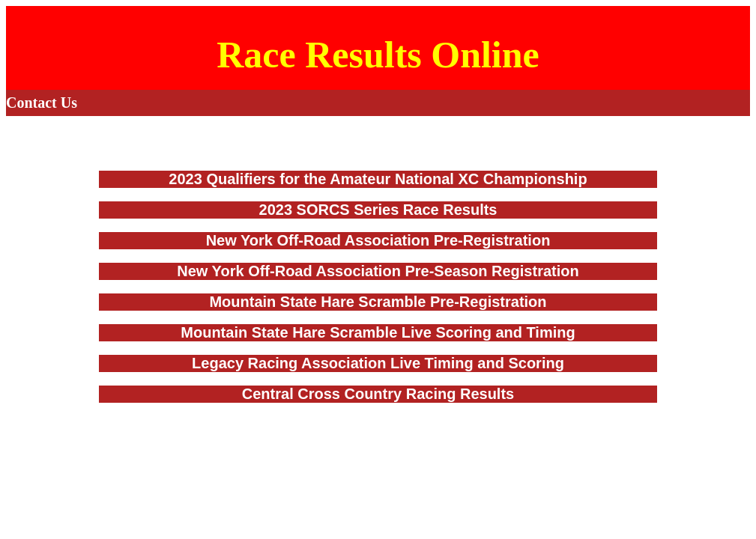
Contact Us (42, 103)
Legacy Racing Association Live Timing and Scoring (378, 363)
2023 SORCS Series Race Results (378, 210)
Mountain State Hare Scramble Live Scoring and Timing (378, 332)
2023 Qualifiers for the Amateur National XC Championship (378, 179)
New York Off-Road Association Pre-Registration (378, 240)
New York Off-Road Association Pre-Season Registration (378, 271)
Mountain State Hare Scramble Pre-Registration (378, 302)
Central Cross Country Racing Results (378, 394)
